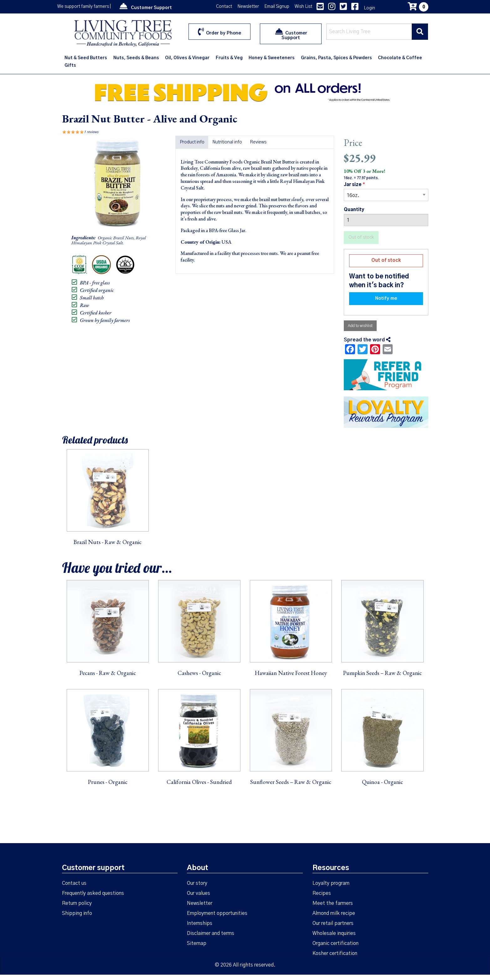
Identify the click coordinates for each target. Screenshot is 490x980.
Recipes (322, 893)
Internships (200, 923)
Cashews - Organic (199, 673)
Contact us (74, 883)
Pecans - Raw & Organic (108, 673)
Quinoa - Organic (382, 782)
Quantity (354, 210)
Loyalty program (331, 883)
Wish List (303, 7)
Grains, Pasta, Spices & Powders (336, 58)
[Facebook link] (355, 8)
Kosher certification (335, 953)
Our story (197, 883)
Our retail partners (333, 923)
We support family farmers (83, 7)
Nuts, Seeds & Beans (136, 58)
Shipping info (77, 913)
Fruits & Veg (229, 58)
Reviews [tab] (258, 142)
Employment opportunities (217, 913)
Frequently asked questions (93, 893)
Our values (199, 893)
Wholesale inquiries (334, 933)
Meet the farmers (333, 903)
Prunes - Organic (108, 782)
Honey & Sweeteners (272, 58)
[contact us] (320, 8)
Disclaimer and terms (211, 933)
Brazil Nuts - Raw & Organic (108, 542)
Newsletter (248, 7)
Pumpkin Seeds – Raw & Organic (382, 673)
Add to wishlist (360, 326)
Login (369, 8)
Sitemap (197, 943)
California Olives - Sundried (199, 782)
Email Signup (277, 7)
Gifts (70, 65)
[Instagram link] (332, 8)
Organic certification (335, 943)
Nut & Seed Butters (86, 58)
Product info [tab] (192, 142)
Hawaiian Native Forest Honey (291, 673)
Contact (224, 7)
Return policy (77, 903)
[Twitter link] (343, 8)
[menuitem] (86, 58)
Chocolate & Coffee (400, 58)
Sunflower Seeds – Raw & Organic (291, 782)
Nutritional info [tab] (227, 142)
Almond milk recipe (334, 913)
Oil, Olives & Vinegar (187, 58)
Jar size (353, 185)
